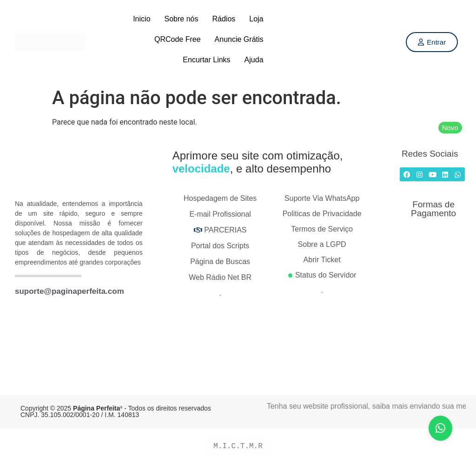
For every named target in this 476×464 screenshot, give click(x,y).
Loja (256, 19)
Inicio (142, 19)
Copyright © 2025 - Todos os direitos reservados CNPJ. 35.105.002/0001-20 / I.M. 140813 (116, 411)
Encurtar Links (206, 60)
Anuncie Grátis (239, 39)
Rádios (224, 19)
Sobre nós (182, 19)
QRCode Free (178, 39)
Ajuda (254, 60)
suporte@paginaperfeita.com (69, 291)
